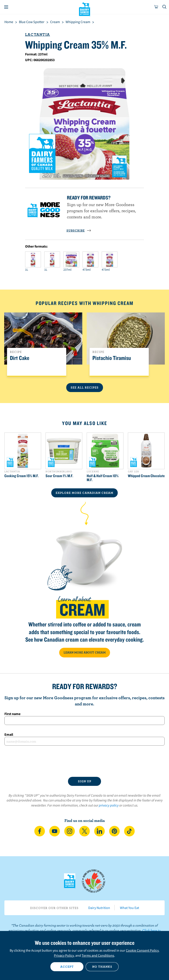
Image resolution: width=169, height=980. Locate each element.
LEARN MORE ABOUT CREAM (85, 652)
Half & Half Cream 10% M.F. (103, 478)
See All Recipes (85, 387)
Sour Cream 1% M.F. (59, 476)
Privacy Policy (64, 955)
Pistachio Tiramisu (112, 358)
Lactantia (38, 34)
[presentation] (84, 761)
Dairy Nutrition (99, 908)
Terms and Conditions (98, 955)
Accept (67, 967)
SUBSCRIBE (79, 230)
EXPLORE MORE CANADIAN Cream (84, 493)
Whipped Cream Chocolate (146, 476)
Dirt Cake (20, 358)
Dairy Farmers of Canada (85, 9)
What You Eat (130, 908)
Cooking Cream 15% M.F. (22, 476)
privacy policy (109, 805)
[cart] (156, 7)
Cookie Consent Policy (142, 950)
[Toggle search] (165, 7)
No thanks (102, 967)
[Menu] (6, 7)
